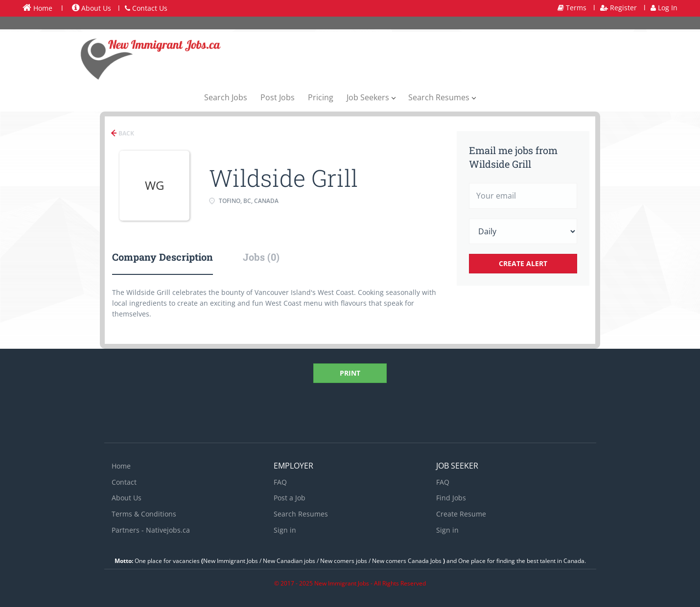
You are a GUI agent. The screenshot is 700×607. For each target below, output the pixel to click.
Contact (124, 482)
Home (37, 8)
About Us (92, 8)
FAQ (280, 482)
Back (126, 133)
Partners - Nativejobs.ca (151, 530)
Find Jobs (451, 498)
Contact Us (146, 8)
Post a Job (290, 498)
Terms (572, 8)
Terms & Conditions (144, 514)
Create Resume (461, 514)
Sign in (285, 530)
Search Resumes (301, 514)
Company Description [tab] (163, 257)
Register (618, 8)
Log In (664, 8)
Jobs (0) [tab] (261, 257)
